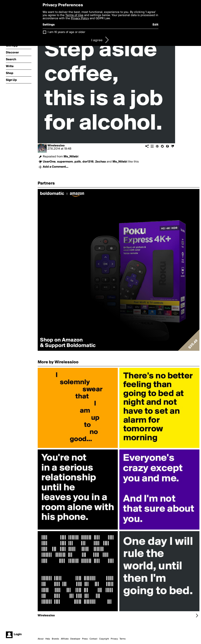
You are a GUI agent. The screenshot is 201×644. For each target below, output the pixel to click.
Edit (155, 25)
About (41, 639)
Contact (93, 639)
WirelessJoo (56, 146)
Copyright (104, 639)
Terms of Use (74, 15)
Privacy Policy (80, 18)
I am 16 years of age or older (66, 32)
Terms (123, 639)
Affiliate (65, 639)
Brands (55, 639)
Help (48, 639)
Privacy (114, 639)
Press (85, 639)
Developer (75, 639)
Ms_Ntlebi (71, 157)
